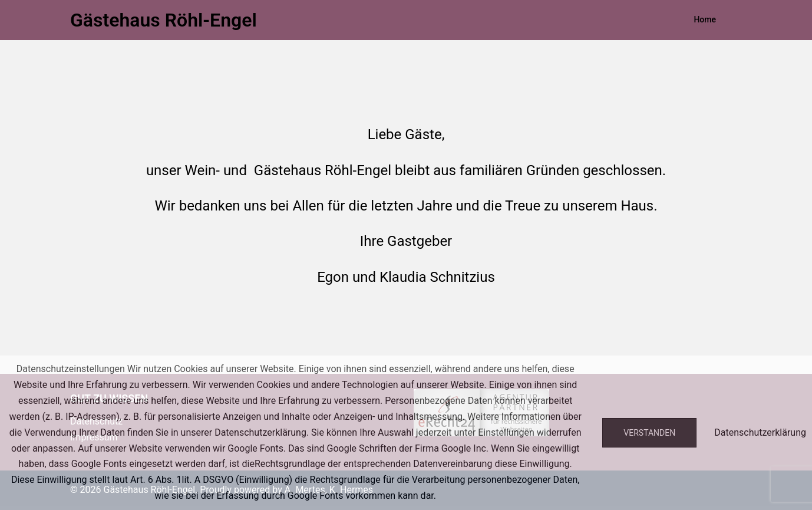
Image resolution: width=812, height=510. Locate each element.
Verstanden (649, 433)
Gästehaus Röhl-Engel (164, 20)
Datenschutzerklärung (760, 432)
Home (705, 19)
